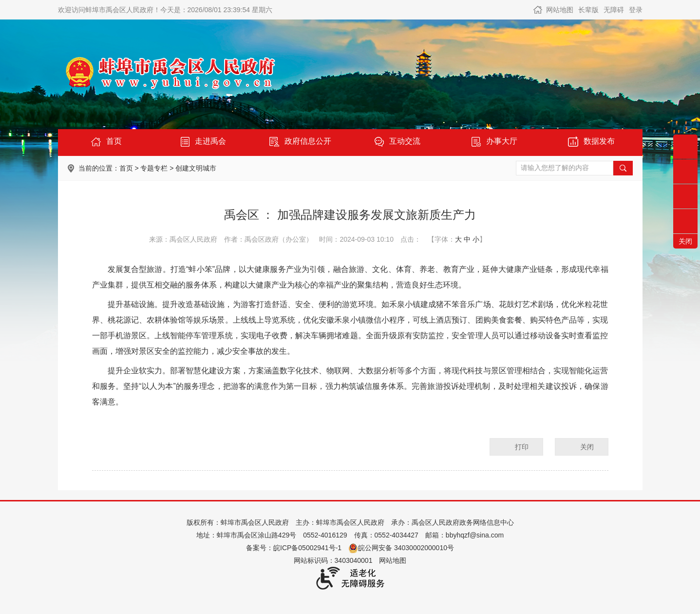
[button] (588, 10)
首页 (126, 168)
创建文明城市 (196, 168)
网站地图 (560, 10)
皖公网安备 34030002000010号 (401, 548)
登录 (636, 10)
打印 (522, 447)
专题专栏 (154, 168)
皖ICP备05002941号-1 (307, 548)
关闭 (587, 447)
